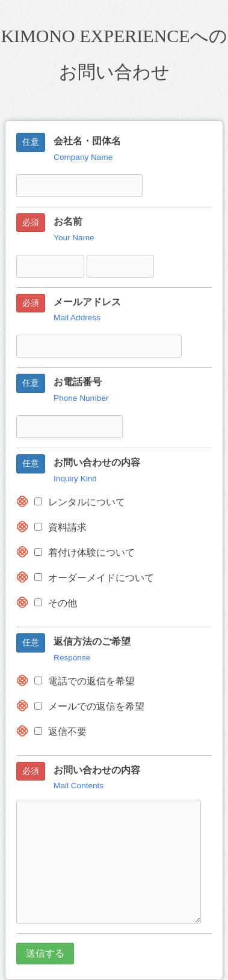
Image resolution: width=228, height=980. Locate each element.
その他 (56, 603)
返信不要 (60, 732)
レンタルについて (80, 502)
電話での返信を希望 (85, 681)
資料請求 (60, 527)
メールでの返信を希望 (89, 706)
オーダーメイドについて (94, 578)
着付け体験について (85, 552)
